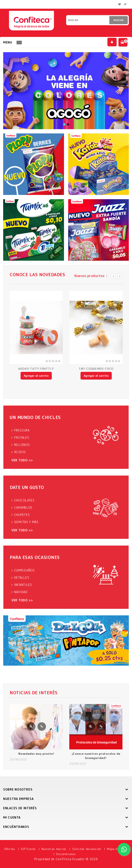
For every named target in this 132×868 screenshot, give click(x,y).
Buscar (119, 20)
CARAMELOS (23, 507)
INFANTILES (23, 585)
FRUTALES (22, 437)
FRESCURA (22, 430)
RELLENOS (22, 445)
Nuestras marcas (54, 849)
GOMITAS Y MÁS (26, 522)
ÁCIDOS (20, 452)
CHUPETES (22, 515)
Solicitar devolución (87, 849)
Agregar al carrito (36, 376)
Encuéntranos (66, 854)
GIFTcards (28, 849)
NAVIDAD (21, 592)
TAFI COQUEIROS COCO (96, 369)
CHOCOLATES (24, 500)
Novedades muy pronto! (36, 754)
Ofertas (10, 849)
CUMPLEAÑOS (24, 570)
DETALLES (22, 577)
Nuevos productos (89, 276)
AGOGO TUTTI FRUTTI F (36, 369)
